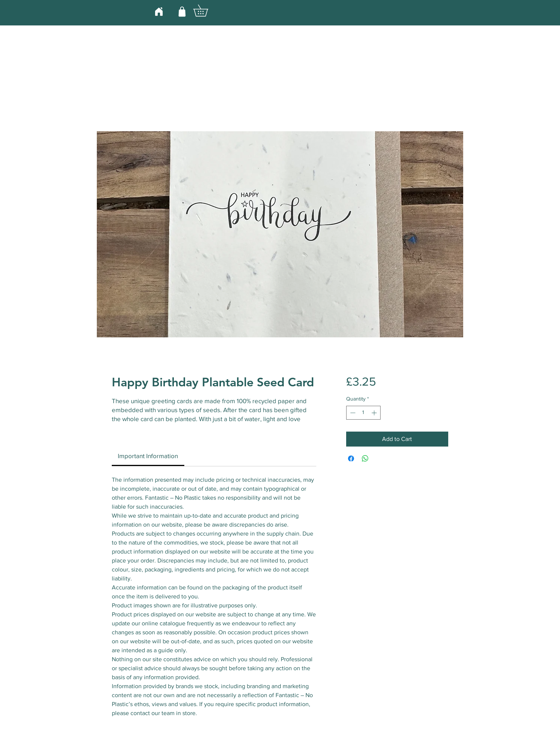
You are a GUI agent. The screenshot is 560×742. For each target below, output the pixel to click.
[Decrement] (352, 413)
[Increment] (375, 413)
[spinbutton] (363, 413)
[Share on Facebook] (351, 459)
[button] (206, 10)
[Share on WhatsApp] (365, 459)
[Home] (159, 11)
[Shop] (182, 11)
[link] (148, 456)
